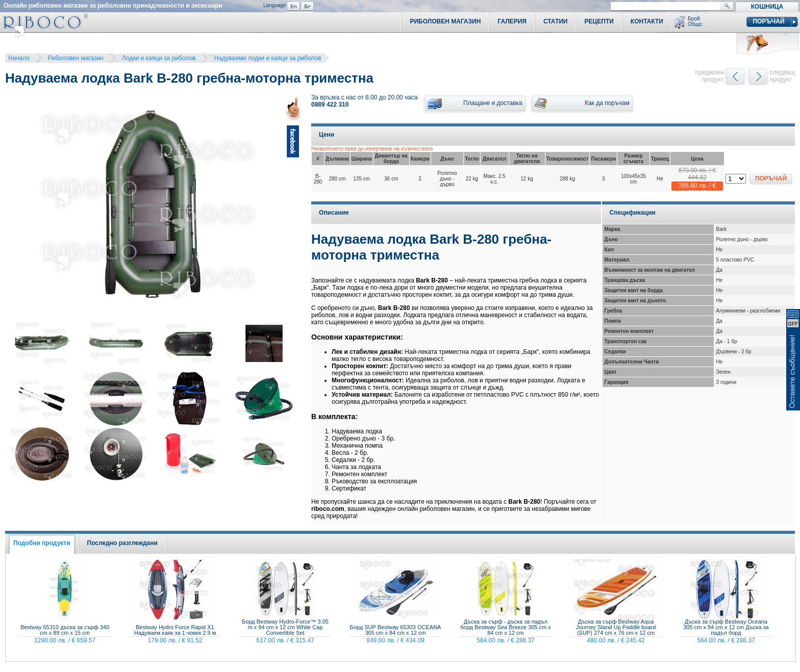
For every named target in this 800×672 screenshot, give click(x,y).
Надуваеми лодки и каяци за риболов (267, 58)
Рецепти (599, 21)
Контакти (647, 21)
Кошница (767, 7)
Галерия (512, 21)
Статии (556, 21)
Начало (19, 58)
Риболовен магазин (76, 58)
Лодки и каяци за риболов (159, 58)
